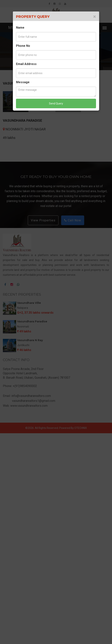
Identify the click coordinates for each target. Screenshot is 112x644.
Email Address (26, 64)
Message (23, 82)
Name (20, 28)
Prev (8, 196)
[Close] (95, 17)
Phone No (23, 46)
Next (104, 196)
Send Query (56, 103)
